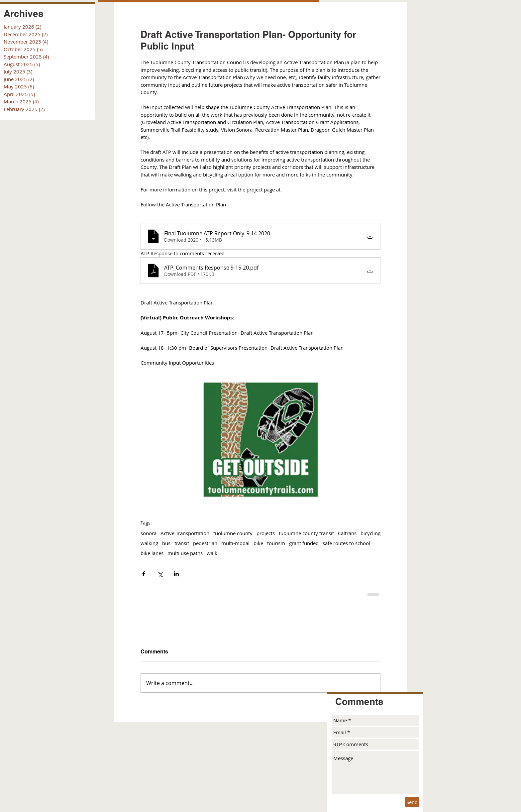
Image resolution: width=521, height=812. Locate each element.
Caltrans (347, 533)
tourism (276, 543)
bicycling (370, 533)
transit (182, 543)
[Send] (412, 802)
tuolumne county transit (306, 533)
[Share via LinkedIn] (176, 574)
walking (149, 543)
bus (166, 543)
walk (212, 553)
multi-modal (235, 543)
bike (258, 543)
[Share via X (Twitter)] (160, 574)
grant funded (304, 543)
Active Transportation (185, 533)
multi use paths (185, 553)
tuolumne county (233, 533)
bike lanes (152, 553)
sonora (149, 533)
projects (266, 533)
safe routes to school (346, 543)
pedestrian (205, 543)
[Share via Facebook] (144, 574)
